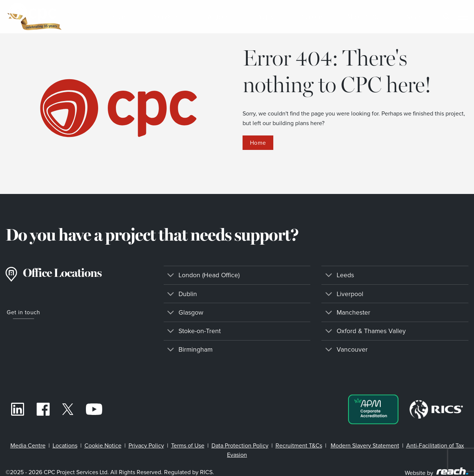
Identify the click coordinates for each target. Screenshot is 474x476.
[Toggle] (171, 276)
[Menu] (463, 17)
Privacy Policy (146, 445)
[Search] (446, 16)
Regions (220, 17)
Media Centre (28, 445)
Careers (313, 17)
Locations (65, 445)
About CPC (365, 17)
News (414, 17)
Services (169, 17)
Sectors (118, 17)
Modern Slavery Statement (365, 445)
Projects (268, 17)
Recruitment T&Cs (299, 445)
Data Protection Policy (240, 445)
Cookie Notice (103, 445)
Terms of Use (188, 445)
